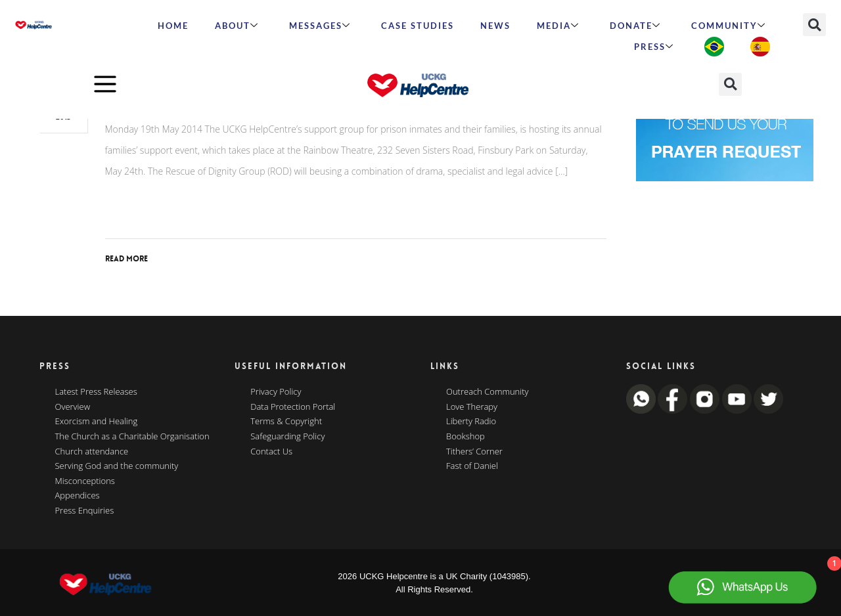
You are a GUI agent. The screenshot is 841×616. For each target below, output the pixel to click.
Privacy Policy (276, 392)
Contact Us (271, 452)
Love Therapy (472, 407)
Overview (73, 407)
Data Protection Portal (293, 407)
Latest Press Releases (96, 392)
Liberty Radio (471, 422)
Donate (635, 26)
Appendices (78, 496)
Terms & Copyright (286, 422)
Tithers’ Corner (474, 452)
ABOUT (237, 26)
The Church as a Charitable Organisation (132, 437)
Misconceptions (85, 481)
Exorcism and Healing (97, 422)
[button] (814, 25)
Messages (320, 26)
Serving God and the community (117, 466)
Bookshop (466, 437)
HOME (173, 26)
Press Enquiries (85, 511)
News (495, 26)
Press (654, 47)
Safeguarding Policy (287, 437)
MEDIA (558, 26)
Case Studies (418, 26)
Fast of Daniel (472, 466)
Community (729, 26)
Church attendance (92, 452)
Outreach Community (488, 392)
